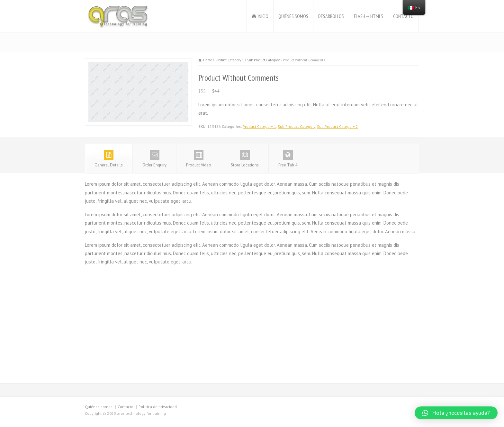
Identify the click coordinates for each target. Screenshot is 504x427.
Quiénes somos (99, 407)
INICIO (263, 16)
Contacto (126, 407)
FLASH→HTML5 (369, 16)
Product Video (199, 159)
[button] (456, 413)
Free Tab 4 (288, 159)
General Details (109, 159)
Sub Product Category (297, 126)
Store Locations (245, 159)
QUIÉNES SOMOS (293, 16)
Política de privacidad (158, 407)
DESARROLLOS (331, 16)
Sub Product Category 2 (337, 126)
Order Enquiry (154, 159)
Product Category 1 (259, 126)
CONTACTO (403, 16)
